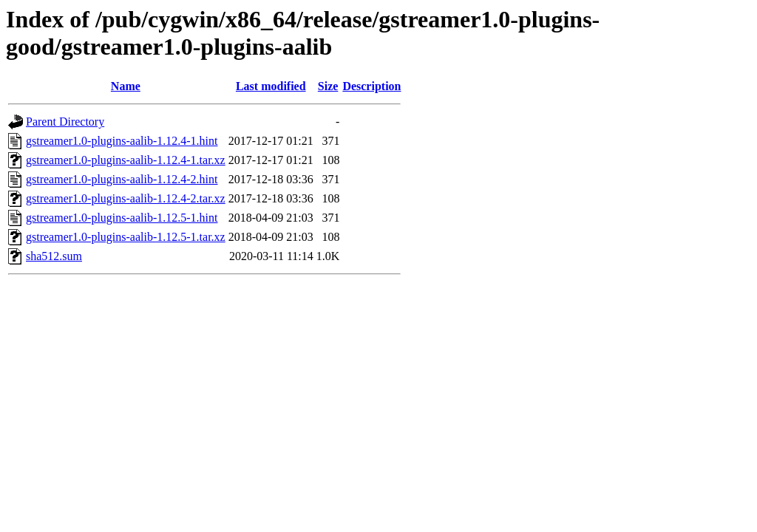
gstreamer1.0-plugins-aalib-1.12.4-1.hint (122, 141)
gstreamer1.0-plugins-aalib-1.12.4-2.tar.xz (126, 198)
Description (371, 86)
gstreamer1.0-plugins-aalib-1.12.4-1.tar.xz (126, 160)
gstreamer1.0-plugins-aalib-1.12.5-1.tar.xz (126, 237)
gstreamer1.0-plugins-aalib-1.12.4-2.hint (122, 179)
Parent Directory (65, 122)
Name (126, 86)
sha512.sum (54, 256)
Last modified (271, 86)
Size (328, 86)
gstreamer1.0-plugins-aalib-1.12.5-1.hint (122, 218)
